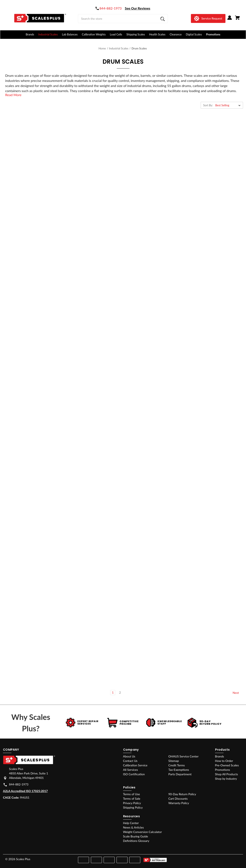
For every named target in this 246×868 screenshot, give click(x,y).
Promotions (213, 34)
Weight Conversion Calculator (142, 832)
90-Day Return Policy (182, 794)
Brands (30, 34)
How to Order (224, 761)
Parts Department (180, 774)
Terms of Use (132, 794)
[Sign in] (230, 19)
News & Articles (133, 827)
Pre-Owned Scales (227, 765)
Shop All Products (227, 774)
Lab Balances (70, 34)
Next (238, 693)
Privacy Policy (132, 803)
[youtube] (231, 858)
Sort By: (208, 105)
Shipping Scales (136, 34)
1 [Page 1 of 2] (113, 692)
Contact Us (130, 761)
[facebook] (216, 858)
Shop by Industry (226, 779)
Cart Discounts (178, 799)
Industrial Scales (48, 34)
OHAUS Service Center (184, 756)
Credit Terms (177, 765)
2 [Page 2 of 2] (120, 692)
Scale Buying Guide (136, 836)
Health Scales (157, 34)
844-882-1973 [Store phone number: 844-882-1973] (19, 784)
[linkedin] (239, 858)
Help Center (131, 823)
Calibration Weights (94, 34)
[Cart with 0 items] (237, 19)
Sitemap (174, 761)
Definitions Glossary (136, 841)
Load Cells (116, 34)
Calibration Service (135, 765)
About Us (129, 756)
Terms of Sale (132, 799)
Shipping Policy (133, 807)
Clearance (176, 34)
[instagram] (223, 858)
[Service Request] (208, 18)
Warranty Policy (179, 803)
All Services (131, 770)
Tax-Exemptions (179, 770)
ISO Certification (134, 774)
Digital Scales (194, 34)
